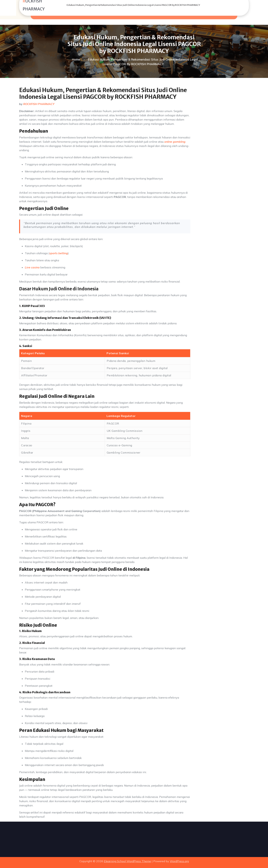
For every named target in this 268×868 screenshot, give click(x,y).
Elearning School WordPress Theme (127, 859)
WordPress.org (179, 859)
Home (76, 59)
